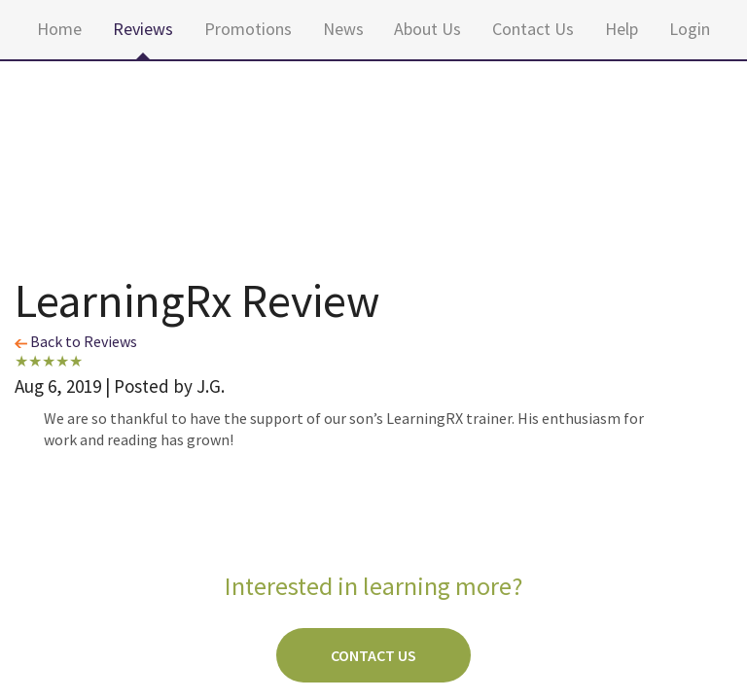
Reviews (143, 29)
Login (690, 29)
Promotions (248, 29)
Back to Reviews (76, 341)
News (343, 29)
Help (622, 29)
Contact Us (533, 29)
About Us (427, 29)
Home (59, 29)
